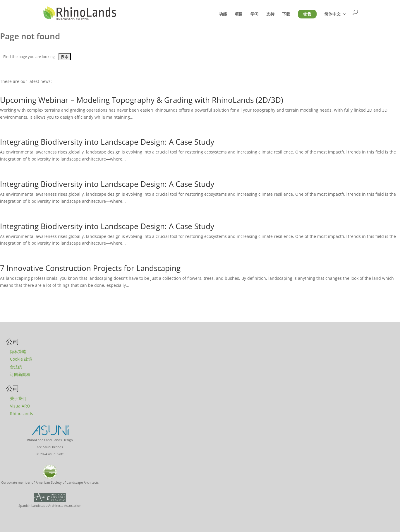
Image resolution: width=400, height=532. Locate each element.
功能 (223, 14)
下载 (286, 14)
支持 (270, 14)
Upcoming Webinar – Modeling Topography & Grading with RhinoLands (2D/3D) (142, 100)
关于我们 (18, 398)
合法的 (16, 367)
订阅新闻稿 (20, 374)
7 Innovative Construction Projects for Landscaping (90, 268)
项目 (239, 14)
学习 (255, 14)
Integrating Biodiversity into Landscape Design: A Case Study (107, 142)
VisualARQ (20, 406)
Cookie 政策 (21, 359)
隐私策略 (18, 351)
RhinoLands (22, 414)
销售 (307, 14)
